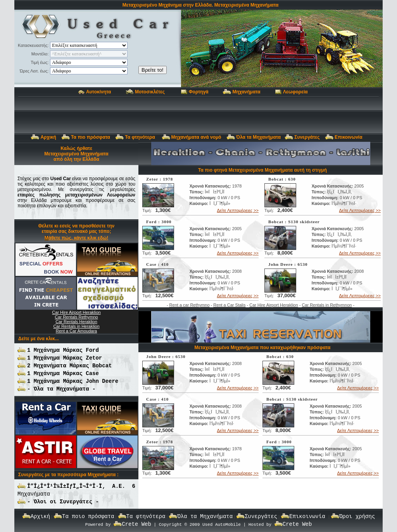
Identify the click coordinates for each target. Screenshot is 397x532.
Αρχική (48, 137)
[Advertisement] (198, 115)
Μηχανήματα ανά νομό (196, 137)
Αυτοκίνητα (98, 92)
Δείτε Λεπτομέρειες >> (238, 210)
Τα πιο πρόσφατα (91, 137)
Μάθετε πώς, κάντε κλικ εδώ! (76, 238)
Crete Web (136, 524)
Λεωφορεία (295, 92)
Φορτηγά (199, 92)
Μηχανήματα (246, 92)
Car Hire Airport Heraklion (274, 305)
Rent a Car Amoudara (76, 331)
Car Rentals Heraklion (76, 322)
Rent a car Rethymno (190, 305)
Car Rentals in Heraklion (76, 326)
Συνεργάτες (307, 137)
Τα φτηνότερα (141, 137)
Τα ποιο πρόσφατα (88, 517)
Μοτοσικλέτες (150, 92)
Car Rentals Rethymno (76, 317)
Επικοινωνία (349, 137)
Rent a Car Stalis (229, 305)
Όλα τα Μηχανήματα (258, 137)
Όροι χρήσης (357, 517)
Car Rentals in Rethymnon (327, 305)
